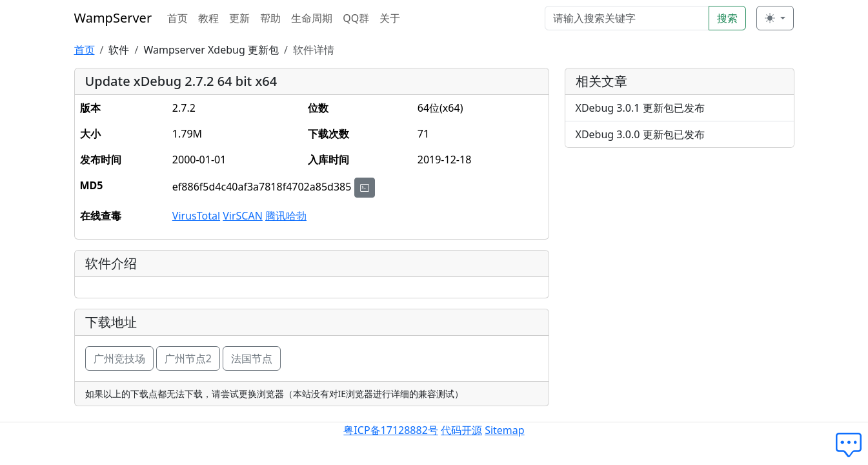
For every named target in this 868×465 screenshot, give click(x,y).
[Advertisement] (680, 249)
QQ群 (356, 18)
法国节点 (252, 358)
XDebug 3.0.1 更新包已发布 (640, 108)
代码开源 (461, 430)
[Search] (627, 18)
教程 (208, 18)
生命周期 (312, 18)
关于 (390, 18)
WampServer (113, 18)
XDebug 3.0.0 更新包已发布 (640, 134)
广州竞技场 (119, 358)
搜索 (727, 18)
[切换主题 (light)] (775, 18)
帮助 (270, 18)
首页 (177, 18)
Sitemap (505, 430)
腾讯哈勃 (286, 216)
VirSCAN (243, 216)
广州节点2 (188, 358)
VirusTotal (196, 216)
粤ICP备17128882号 (390, 430)
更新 (239, 18)
